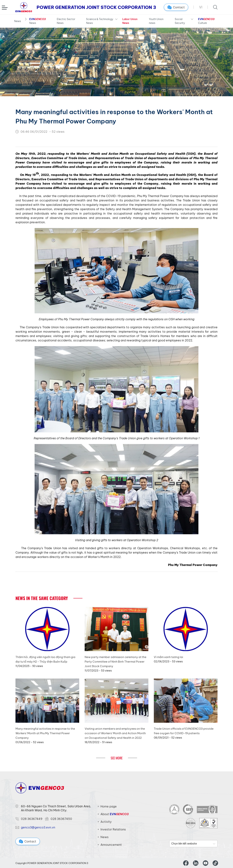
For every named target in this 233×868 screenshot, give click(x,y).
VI (201, 7)
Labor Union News (130, 21)
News (18, 21)
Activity (106, 822)
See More (117, 758)
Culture (206, 21)
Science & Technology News (100, 21)
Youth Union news (156, 21)
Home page (109, 806)
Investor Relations (113, 829)
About (114, 814)
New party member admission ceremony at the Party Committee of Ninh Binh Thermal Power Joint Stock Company (115, 662)
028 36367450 (61, 819)
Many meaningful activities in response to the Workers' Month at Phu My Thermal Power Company (45, 733)
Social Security (180, 21)
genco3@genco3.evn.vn (38, 827)
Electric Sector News (66, 21)
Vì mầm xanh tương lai (168, 657)
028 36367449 (32, 819)
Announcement (111, 845)
